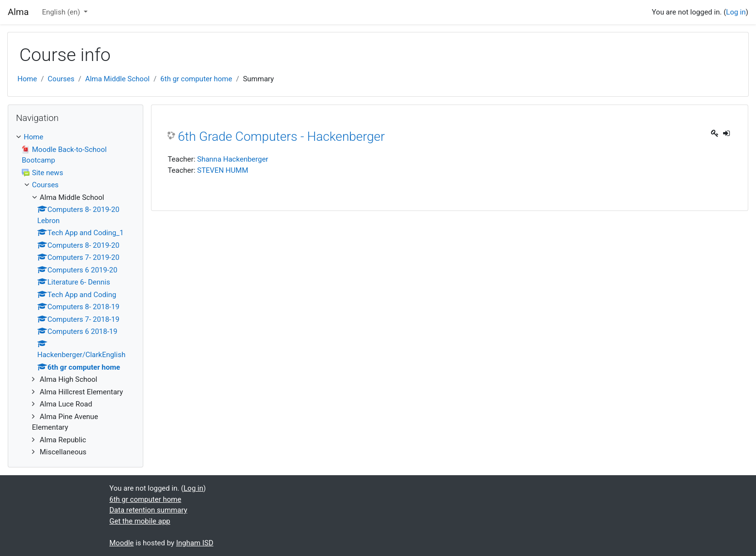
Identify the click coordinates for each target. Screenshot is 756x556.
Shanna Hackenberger (233, 159)
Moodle (121, 543)
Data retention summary (148, 510)
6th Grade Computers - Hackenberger (281, 136)
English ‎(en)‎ (62, 12)
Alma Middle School (117, 79)
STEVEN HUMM (223, 170)
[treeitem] (76, 137)
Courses (61, 79)
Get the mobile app (140, 521)
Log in (736, 12)
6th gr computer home (196, 79)
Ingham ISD (195, 543)
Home (27, 79)
